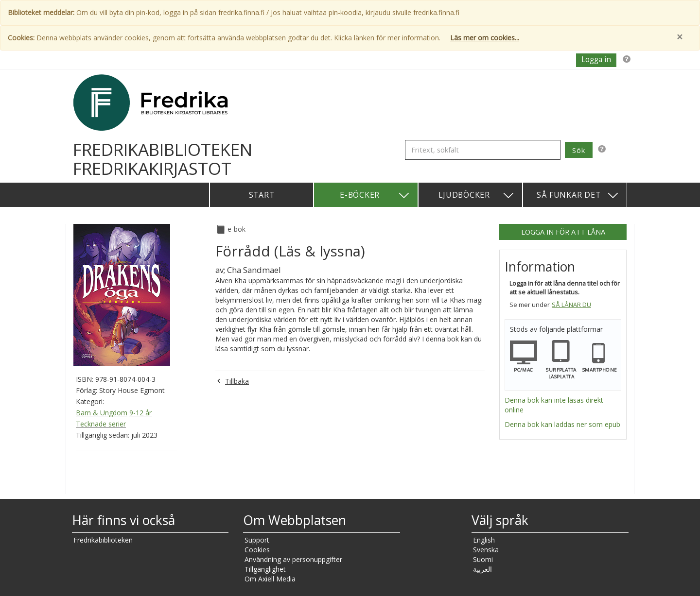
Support (257, 540)
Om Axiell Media (270, 579)
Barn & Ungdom (102, 413)
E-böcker (375, 196)
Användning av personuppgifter (293, 559)
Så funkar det (578, 196)
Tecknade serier (101, 424)
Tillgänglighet (265, 569)
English (484, 540)
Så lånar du (571, 305)
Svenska (486, 550)
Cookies (257, 550)
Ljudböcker (477, 196)
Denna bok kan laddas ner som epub (562, 424)
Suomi (483, 559)
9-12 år (140, 413)
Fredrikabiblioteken (103, 540)
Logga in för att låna (563, 232)
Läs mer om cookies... (485, 38)
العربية (482, 569)
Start (262, 195)
